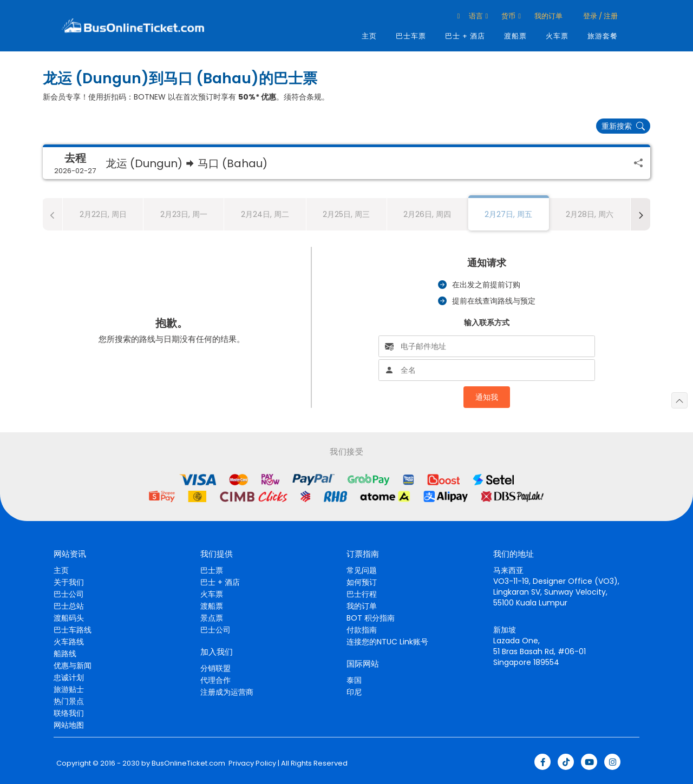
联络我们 (69, 713)
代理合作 (215, 680)
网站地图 (69, 725)
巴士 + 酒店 (465, 36)
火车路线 (69, 642)
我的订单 (548, 16)
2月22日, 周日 (103, 214)
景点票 (212, 618)
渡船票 (515, 36)
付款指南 (362, 630)
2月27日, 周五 (508, 214)
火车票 (557, 36)
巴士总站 (69, 606)
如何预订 (362, 582)
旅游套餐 (603, 36)
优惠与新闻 (73, 666)
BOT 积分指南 (371, 618)
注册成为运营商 (227, 692)
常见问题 (362, 570)
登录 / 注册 (600, 16)
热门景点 (69, 701)
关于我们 (69, 582)
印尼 (354, 692)
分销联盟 (215, 668)
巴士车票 (411, 36)
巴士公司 (69, 594)
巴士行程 (362, 594)
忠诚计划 (69, 677)
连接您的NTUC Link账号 (387, 642)
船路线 (65, 654)
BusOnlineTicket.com (188, 763)
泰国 (354, 680)
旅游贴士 (69, 689)
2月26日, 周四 (427, 214)
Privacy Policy (251, 763)
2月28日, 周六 (590, 214)
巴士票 (212, 570)
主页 (369, 36)
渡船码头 (69, 618)
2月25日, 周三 (346, 214)
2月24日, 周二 (265, 214)
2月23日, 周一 (184, 214)
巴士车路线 (73, 630)
